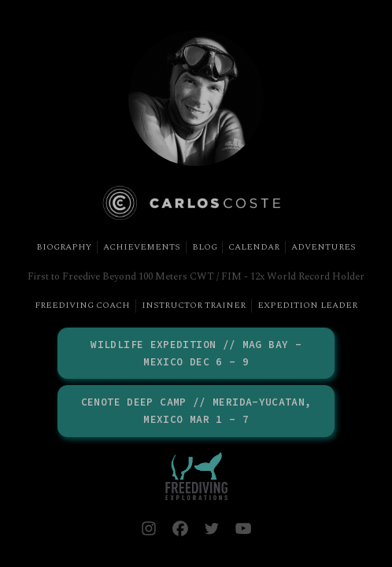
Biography (64, 247)
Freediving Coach (82, 306)
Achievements (142, 247)
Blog (205, 247)
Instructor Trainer (194, 306)
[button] (149, 528)
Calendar (254, 247)
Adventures (324, 247)
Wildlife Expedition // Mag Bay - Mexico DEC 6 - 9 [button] (196, 353)
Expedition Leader (307, 306)
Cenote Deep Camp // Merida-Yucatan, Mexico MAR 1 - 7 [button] (196, 411)
